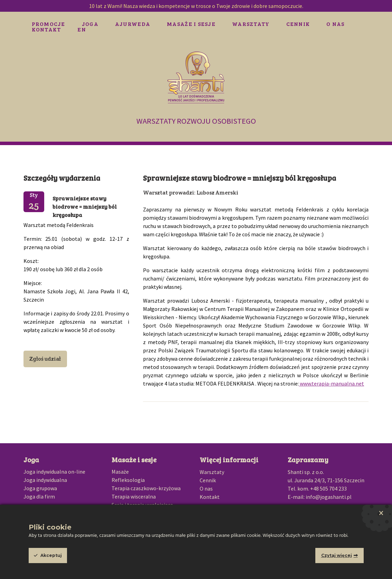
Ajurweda (133, 24)
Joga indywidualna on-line (54, 472)
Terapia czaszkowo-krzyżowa (146, 488)
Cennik (298, 24)
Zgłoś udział (45, 359)
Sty (34, 201)
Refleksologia (128, 480)
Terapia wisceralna (134, 496)
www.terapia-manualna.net (331, 383)
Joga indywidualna (45, 480)
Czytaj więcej (337, 555)
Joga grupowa (40, 488)
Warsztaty (251, 24)
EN (82, 29)
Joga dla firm (39, 496)
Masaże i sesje (191, 24)
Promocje (49, 24)
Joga (90, 24)
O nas (335, 24)
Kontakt (46, 29)
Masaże (120, 472)
